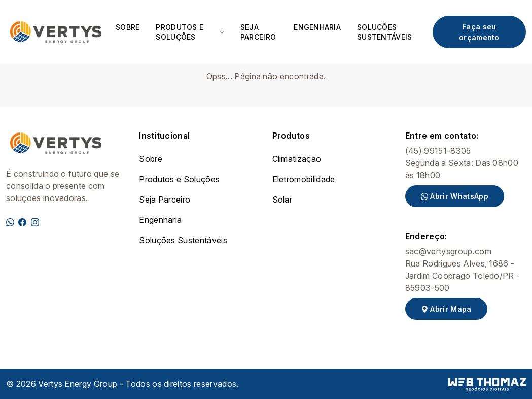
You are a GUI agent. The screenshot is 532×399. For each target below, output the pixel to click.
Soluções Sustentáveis (384, 32)
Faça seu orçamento (479, 32)
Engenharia (317, 27)
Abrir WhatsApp (455, 196)
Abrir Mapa (446, 309)
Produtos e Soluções (179, 179)
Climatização (297, 159)
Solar (282, 199)
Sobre (128, 27)
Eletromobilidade (304, 179)
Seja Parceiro (258, 32)
